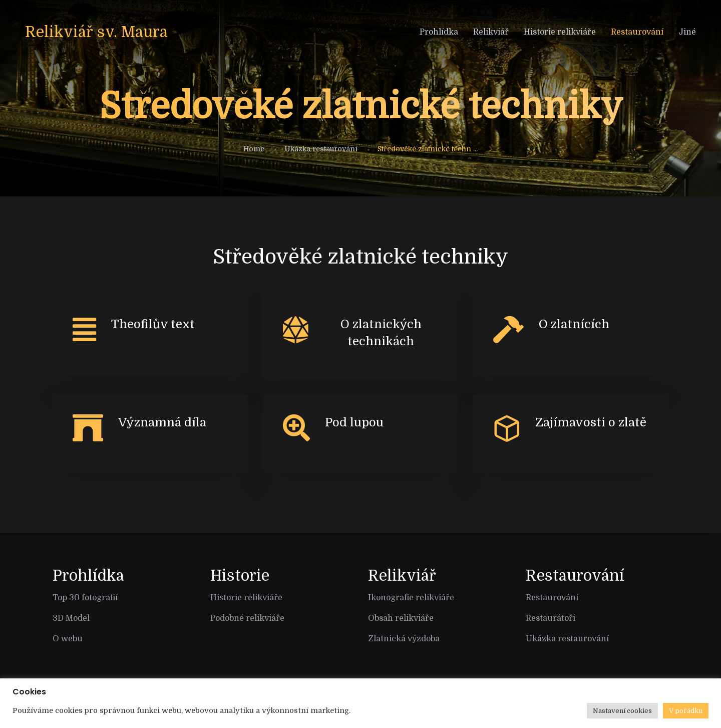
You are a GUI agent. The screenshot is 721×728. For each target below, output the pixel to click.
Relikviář (491, 32)
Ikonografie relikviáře (411, 598)
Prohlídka (439, 32)
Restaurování (637, 32)
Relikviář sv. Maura (96, 32)
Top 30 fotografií (85, 598)
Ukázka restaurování (321, 149)
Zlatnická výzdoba (404, 639)
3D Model (71, 618)
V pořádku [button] (686, 711)
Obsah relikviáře (401, 618)
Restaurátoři (551, 618)
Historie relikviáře (560, 32)
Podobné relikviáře (247, 618)
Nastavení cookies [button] (622, 711)
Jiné (687, 32)
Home (254, 149)
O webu (68, 639)
